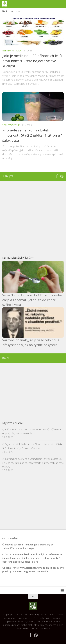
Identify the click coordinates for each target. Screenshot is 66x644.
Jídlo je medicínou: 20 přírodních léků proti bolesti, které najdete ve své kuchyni (32, 61)
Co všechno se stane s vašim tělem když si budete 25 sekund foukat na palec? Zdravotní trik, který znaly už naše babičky (33, 463)
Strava (17, 51)
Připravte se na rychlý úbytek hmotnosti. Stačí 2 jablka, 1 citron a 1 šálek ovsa (33, 135)
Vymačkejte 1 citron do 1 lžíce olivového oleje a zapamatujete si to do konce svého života (32, 300)
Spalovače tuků (12, 125)
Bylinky (7, 51)
